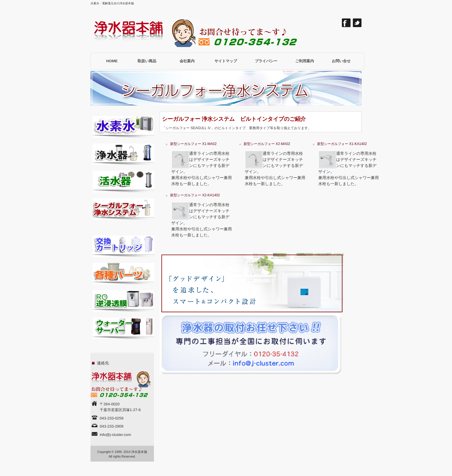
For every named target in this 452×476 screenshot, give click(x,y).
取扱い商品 (147, 61)
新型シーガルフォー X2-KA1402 (195, 195)
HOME (112, 61)
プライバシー (266, 61)
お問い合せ (341, 61)
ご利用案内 (305, 61)
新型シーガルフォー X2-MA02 (267, 144)
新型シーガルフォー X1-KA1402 (342, 144)
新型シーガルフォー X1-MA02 (193, 144)
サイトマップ (226, 61)
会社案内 (187, 61)
